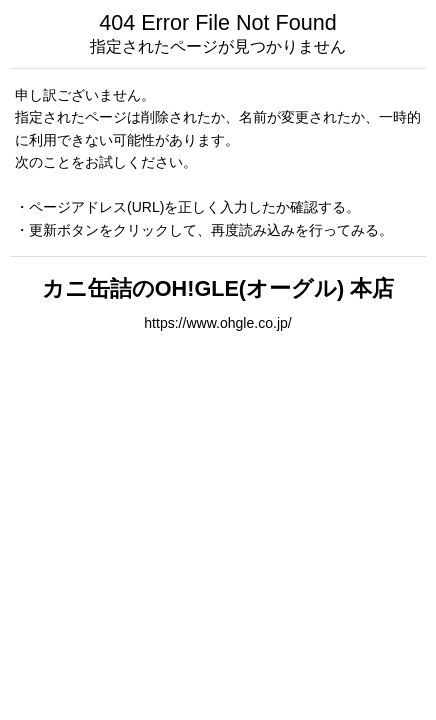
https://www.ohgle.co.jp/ (217, 323)
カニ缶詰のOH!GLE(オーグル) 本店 (218, 288)
